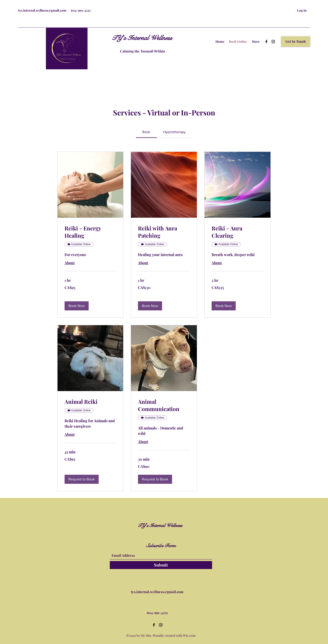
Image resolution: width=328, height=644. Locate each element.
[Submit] (161, 565)
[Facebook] (266, 42)
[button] (296, 41)
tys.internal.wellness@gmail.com (42, 10)
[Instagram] (273, 42)
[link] (146, 132)
